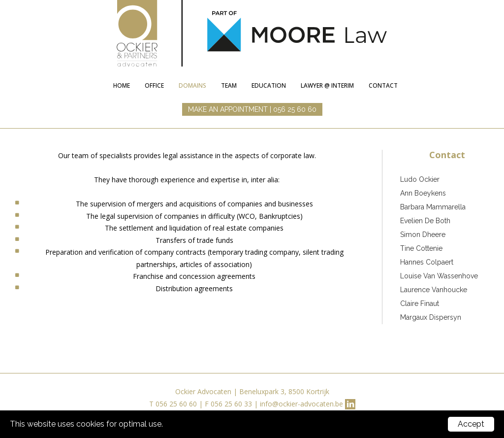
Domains (192, 85)
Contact (383, 85)
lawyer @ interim (327, 85)
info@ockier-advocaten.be (301, 404)
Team (229, 85)
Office (154, 85)
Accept (471, 424)
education (269, 85)
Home (122, 85)
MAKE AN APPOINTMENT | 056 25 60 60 (252, 109)
